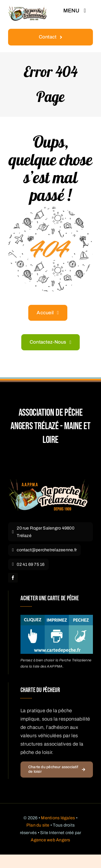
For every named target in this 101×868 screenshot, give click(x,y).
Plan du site (38, 825)
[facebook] (13, 578)
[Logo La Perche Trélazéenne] (48, 482)
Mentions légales (58, 818)
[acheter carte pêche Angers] (57, 617)
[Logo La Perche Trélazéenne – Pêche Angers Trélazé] (27, 8)
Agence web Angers (50, 840)
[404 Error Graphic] (50, 209)
